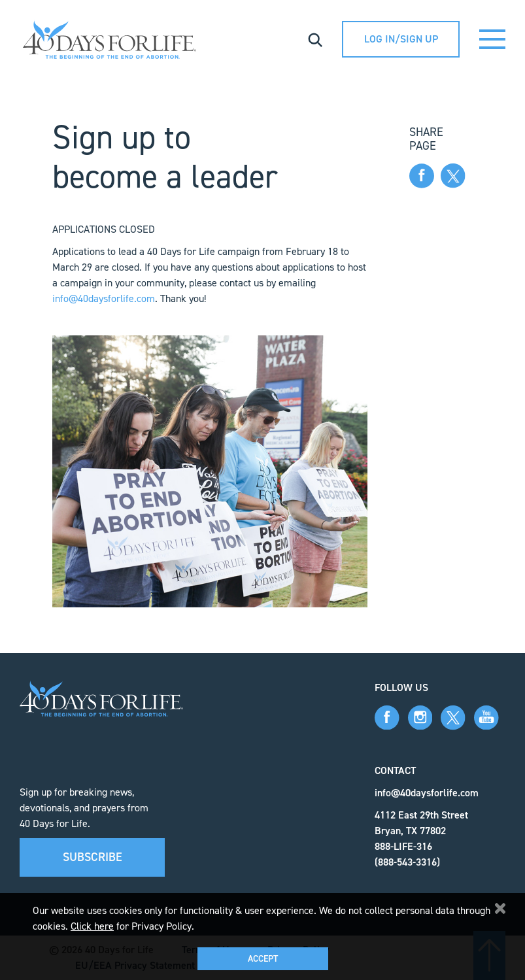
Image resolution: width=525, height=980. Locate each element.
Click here (92, 926)
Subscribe (93, 857)
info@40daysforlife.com (104, 298)
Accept (263, 959)
